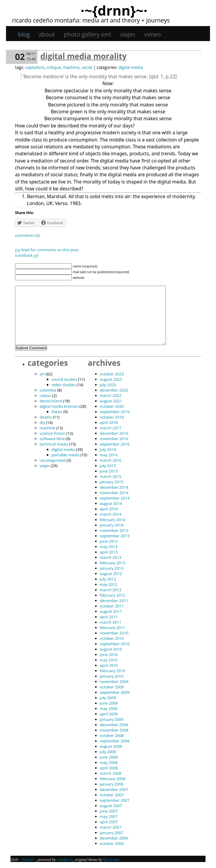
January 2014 (112, 525)
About (47, 34)
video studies (64, 385)
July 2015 (108, 466)
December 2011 (114, 601)
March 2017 (111, 428)
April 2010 (109, 665)
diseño (46, 417)
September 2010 (115, 644)
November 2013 (114, 530)
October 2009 (112, 687)
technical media (54, 444)
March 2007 (111, 827)
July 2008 (108, 752)
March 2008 (111, 773)
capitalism (34, 67)
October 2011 (112, 606)
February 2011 (113, 628)
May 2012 (109, 584)
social (87, 67)
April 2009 (109, 714)
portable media (66, 455)
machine (71, 67)
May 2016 (109, 455)
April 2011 (109, 617)
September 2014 (115, 498)
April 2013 (109, 552)
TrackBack (27, 255)
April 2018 (109, 422)
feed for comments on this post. (47, 250)
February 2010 (113, 671)
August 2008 (111, 746)
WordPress (65, 859)
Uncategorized (52, 460)
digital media (131, 67)
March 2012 (111, 590)
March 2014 (111, 514)
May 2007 (109, 816)
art (42, 374)
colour (45, 395)
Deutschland (51, 401)
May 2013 (109, 547)
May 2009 (109, 708)
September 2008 (115, 741)
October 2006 (112, 843)
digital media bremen (59, 406)
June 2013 (109, 541)
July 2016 (108, 449)
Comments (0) (27, 235)
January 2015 (112, 482)
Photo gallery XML (88, 34)
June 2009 (109, 703)
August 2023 (111, 379)
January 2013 (112, 568)
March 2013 (111, 557)
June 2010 (109, 655)
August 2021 (111, 401)
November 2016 (114, 439)
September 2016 (115, 444)
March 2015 (111, 476)
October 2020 (112, 406)
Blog (24, 34)
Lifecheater (112, 859)
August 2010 (111, 649)
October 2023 (112, 374)
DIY (42, 422)
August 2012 (111, 574)
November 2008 (114, 730)
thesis (57, 412)
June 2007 (109, 811)
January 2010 (112, 676)
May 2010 (109, 660)
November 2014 (114, 493)
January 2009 (112, 719)
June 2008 (109, 757)
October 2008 (112, 735)
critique (54, 67)
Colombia (48, 390)
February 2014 (113, 520)
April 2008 (109, 768)
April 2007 (109, 822)
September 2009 (115, 692)
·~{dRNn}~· (114, 10)
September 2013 (115, 536)
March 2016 (111, 460)
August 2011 (111, 611)
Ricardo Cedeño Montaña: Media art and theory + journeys (91, 20)
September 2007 (115, 800)
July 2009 (108, 698)
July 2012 (108, 579)
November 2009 (114, 682)
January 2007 (112, 833)
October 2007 (112, 795)
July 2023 (108, 385)
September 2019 (115, 412)
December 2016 (114, 433)
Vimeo (153, 34)
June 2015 (109, 471)
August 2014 (111, 503)
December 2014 (114, 487)
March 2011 (111, 622)
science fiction (52, 433)
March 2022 (111, 395)
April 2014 (109, 509)
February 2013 (113, 563)
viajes (128, 34)
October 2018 (112, 417)
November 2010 (114, 633)
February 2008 (113, 779)
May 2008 (109, 762)
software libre (52, 439)
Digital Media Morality (84, 56)
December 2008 (114, 725)
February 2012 (113, 595)
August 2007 (111, 806)
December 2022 (114, 390)
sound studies (64, 379)
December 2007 (114, 789)
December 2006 (114, 838)
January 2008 (112, 784)
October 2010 (112, 638)
